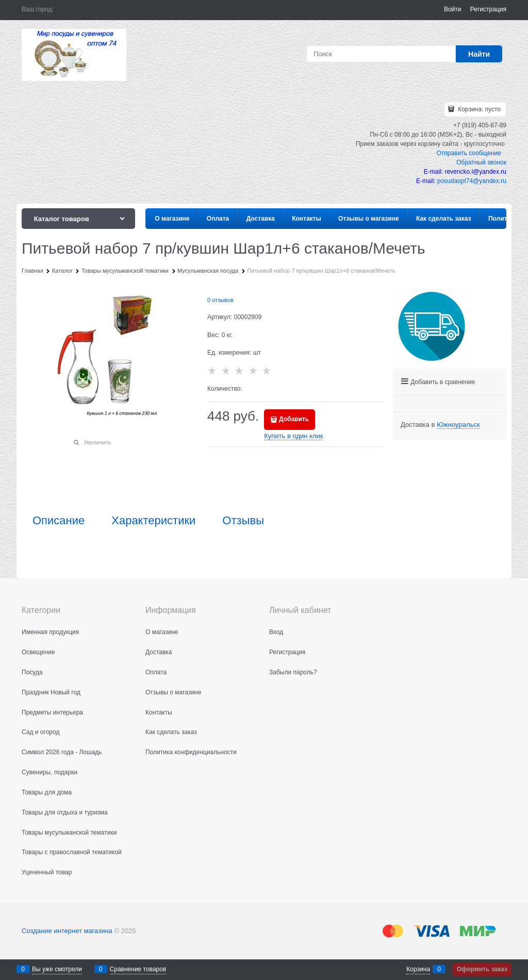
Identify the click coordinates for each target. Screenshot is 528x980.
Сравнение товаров (138, 969)
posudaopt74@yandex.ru (472, 181)
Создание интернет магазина (67, 931)
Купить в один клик (293, 436)
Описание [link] (59, 521)
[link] (458, 425)
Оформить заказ (482, 969)
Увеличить (97, 442)
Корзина (418, 969)
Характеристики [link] (153, 521)
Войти (453, 9)
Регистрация (488, 9)
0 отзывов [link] (220, 300)
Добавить (294, 419)
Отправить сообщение (469, 153)
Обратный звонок (481, 162)
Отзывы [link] (243, 521)
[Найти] (479, 54)
